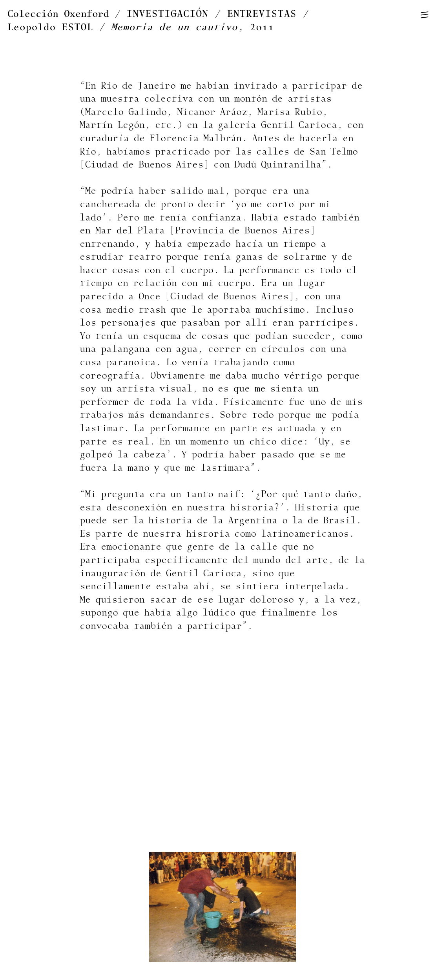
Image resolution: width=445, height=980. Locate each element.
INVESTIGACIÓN (168, 14)
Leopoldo (50, 27)
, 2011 (193, 27)
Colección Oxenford (58, 14)
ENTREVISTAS (262, 14)
